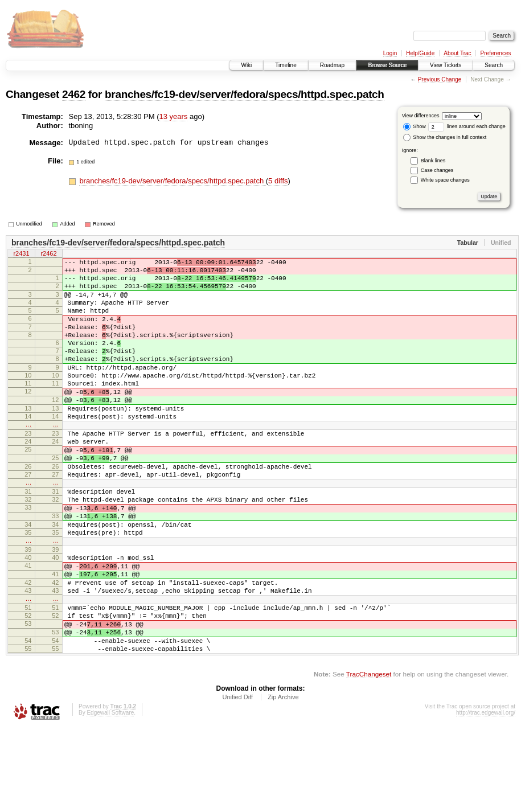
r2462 (48, 255)
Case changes (437, 170)
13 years (174, 116)
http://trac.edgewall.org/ (486, 796)
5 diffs (278, 181)
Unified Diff (237, 781)
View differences (421, 116)
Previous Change (440, 79)
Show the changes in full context (445, 137)
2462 (74, 94)
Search (494, 65)
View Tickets (446, 65)
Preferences (496, 53)
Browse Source (387, 65)
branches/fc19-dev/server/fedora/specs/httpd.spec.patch (245, 94)
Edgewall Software (110, 796)
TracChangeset (369, 758)
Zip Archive (283, 781)
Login (390, 53)
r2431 (21, 255)
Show (415, 126)
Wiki (246, 65)
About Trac (457, 53)
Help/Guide (420, 53)
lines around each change (467, 126)
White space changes (445, 180)
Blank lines (433, 161)
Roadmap (332, 65)
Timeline (286, 65)
